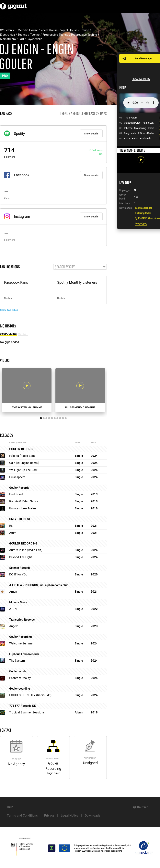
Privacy (49, 815)
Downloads (92, 815)
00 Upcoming (9, 334)
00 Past (23, 334)
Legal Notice (70, 815)
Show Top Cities (9, 310)
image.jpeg (141, 223)
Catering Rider (143, 213)
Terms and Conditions (22, 815)
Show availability (141, 79)
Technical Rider (143, 208)
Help (10, 807)
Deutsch (143, 807)
